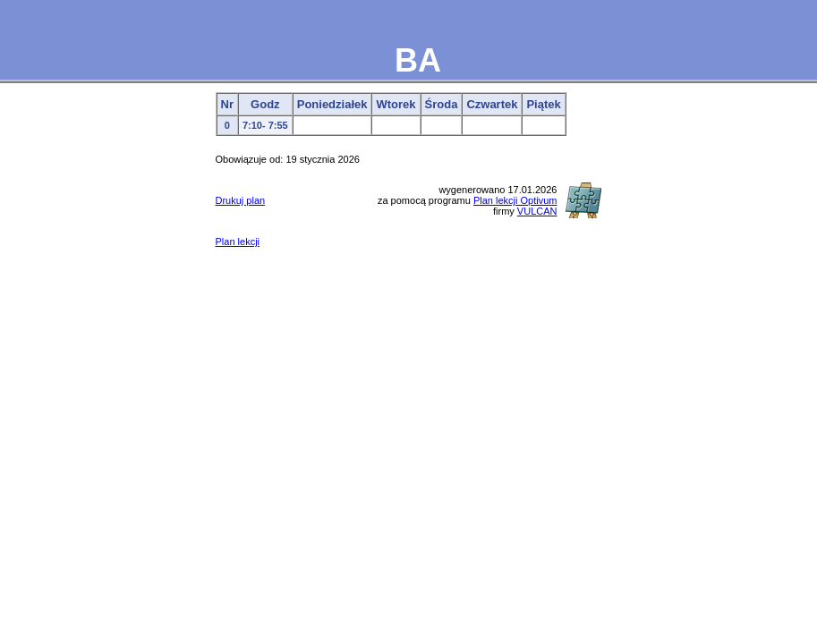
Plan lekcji (238, 241)
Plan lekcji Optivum (515, 200)
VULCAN (537, 211)
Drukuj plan (241, 200)
